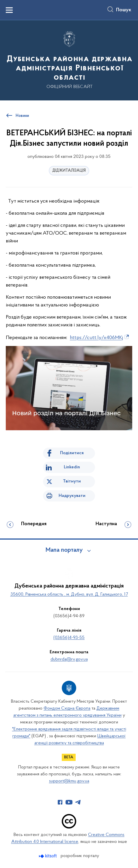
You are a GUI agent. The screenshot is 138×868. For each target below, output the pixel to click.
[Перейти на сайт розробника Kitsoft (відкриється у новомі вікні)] (48, 856)
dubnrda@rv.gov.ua (69, 659)
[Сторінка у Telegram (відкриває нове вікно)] (78, 802)
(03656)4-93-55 (69, 638)
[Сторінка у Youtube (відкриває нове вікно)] (69, 802)
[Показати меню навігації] (9, 10)
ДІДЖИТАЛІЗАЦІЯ (69, 171)
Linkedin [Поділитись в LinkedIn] (72, 467)
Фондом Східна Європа (67, 708)
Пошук (124, 10)
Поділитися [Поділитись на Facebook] (72, 453)
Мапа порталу (64, 550)
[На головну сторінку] (69, 60)
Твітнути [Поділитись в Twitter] (72, 481)
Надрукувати (72, 496)
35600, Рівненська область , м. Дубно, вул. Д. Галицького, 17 (69, 594)
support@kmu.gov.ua (69, 781)
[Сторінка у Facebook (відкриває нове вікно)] (60, 802)
